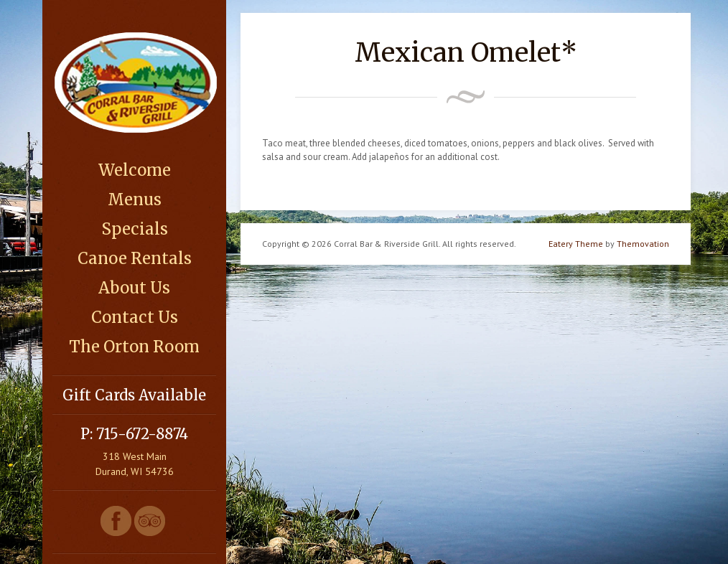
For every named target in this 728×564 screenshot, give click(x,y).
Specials (135, 229)
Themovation (643, 244)
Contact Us (135, 317)
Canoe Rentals (135, 258)
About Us (134, 288)
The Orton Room (134, 347)
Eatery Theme (576, 244)
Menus (135, 199)
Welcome (135, 170)
